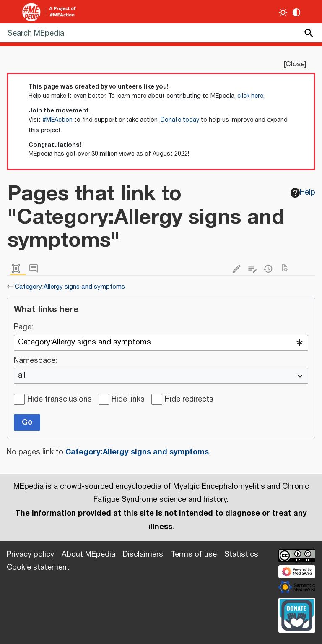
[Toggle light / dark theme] (283, 12)
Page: (23, 328)
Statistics (241, 555)
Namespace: (35, 361)
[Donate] (297, 614)
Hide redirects (189, 400)
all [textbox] (22, 376)
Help (303, 193)
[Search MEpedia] (161, 33)
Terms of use (194, 555)
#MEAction (57, 120)
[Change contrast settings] (297, 12)
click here (250, 96)
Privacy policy (30, 555)
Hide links (128, 400)
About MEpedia (88, 555)
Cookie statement (38, 568)
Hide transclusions (60, 400)
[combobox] (161, 343)
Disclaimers (143, 555)
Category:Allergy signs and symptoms (70, 287)
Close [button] (295, 64)
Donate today (180, 120)
